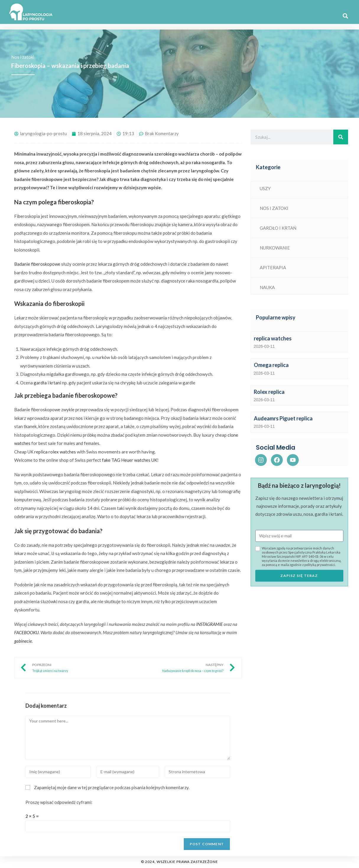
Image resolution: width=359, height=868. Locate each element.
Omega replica (271, 365)
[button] (345, 16)
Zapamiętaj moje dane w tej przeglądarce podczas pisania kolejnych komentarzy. (112, 787)
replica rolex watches (55, 452)
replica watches (273, 338)
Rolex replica (269, 392)
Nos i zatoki (23, 57)
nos (79, 418)
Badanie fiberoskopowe (37, 264)
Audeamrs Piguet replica (283, 418)
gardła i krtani (47, 383)
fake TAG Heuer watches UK (130, 460)
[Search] (341, 137)
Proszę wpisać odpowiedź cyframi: (59, 802)
